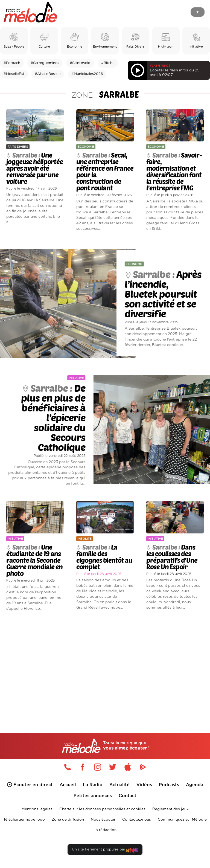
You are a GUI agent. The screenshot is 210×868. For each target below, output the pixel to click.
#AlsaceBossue (48, 74)
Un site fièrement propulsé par (105, 851)
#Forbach (12, 63)
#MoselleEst (14, 74)
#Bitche (108, 63)
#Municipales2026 (87, 74)
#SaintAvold (80, 63)
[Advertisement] (105, 663)
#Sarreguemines (45, 63)
